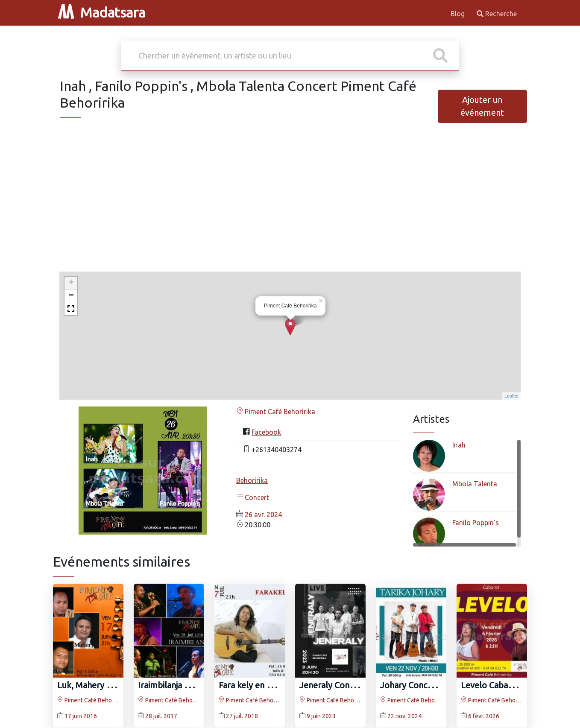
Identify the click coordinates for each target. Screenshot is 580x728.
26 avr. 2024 (263, 515)
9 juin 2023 (321, 716)
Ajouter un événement (482, 106)
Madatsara (102, 12)
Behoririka (252, 480)
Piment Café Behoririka (276, 412)
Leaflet (511, 396)
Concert (253, 497)
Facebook (266, 432)
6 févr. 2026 (484, 716)
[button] (71, 309)
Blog (458, 14)
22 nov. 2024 (404, 716)
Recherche (497, 14)
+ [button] (71, 283)
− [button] (71, 296)
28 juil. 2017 (161, 716)
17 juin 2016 (81, 716)
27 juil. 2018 (242, 716)
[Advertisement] (290, 205)
